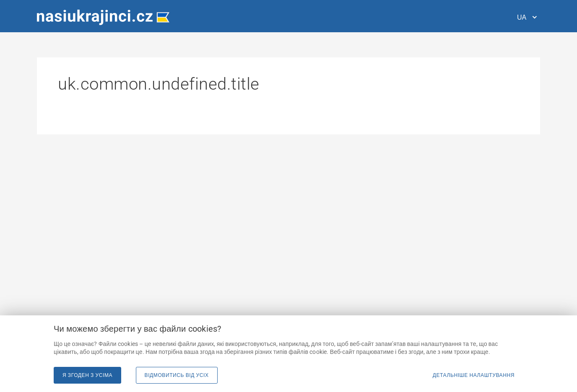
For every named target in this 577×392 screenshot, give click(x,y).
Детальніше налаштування (474, 375)
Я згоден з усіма (87, 375)
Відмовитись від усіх (177, 375)
